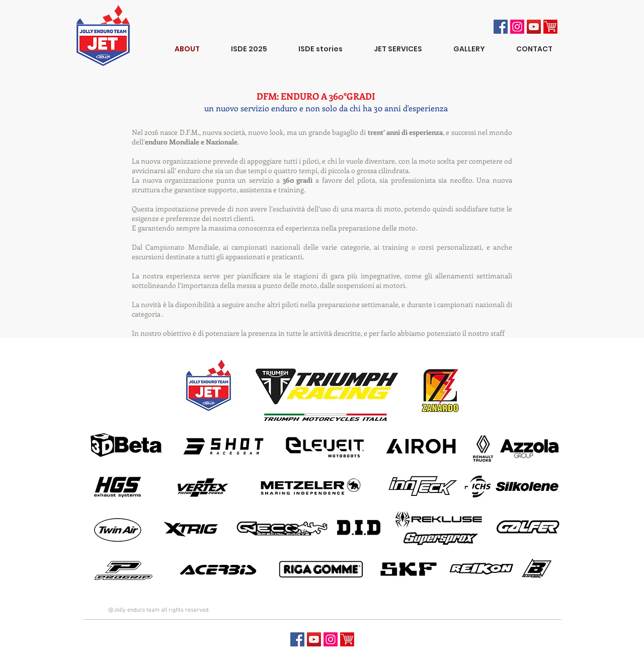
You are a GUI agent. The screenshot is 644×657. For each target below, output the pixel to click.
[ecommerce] (550, 27)
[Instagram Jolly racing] (517, 27)
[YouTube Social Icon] (534, 27)
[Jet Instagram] (331, 639)
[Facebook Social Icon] (501, 27)
